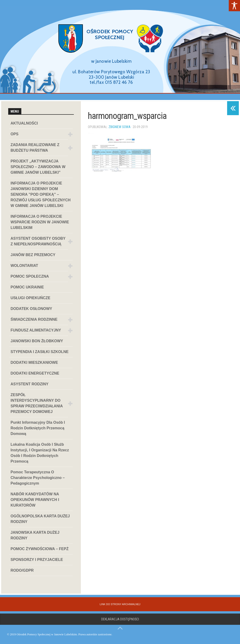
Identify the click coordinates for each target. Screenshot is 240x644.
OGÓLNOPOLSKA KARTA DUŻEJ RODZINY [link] (40, 519)
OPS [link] (15, 134)
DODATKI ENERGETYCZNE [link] (35, 373)
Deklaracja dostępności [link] (120, 619)
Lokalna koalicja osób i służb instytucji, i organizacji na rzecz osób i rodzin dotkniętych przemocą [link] (40, 453)
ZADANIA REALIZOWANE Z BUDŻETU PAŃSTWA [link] (35, 148)
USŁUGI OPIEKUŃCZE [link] (30, 298)
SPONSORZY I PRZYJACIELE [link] (37, 560)
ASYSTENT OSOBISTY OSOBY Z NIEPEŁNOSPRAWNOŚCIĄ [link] (38, 241)
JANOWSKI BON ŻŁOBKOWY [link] (37, 341)
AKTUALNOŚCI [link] (24, 123)
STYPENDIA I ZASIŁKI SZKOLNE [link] (39, 352)
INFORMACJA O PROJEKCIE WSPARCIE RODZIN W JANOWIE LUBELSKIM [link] (40, 222)
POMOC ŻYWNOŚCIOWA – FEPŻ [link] (39, 549)
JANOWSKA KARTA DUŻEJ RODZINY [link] (35, 535)
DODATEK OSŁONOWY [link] (31, 309)
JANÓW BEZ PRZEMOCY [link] (33, 255)
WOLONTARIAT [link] (24, 266)
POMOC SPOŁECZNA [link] (30, 276)
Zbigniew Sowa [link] (120, 127)
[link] (234, 6)
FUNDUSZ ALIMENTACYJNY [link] (36, 330)
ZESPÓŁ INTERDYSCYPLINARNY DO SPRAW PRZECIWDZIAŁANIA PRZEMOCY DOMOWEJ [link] (37, 403)
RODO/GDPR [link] (22, 570)
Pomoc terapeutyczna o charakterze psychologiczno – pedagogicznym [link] (38, 478)
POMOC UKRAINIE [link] (27, 287)
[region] (120, 50)
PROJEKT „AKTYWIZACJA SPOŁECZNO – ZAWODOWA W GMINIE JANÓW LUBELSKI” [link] (38, 167)
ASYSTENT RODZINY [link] (30, 384)
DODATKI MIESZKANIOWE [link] (34, 362)
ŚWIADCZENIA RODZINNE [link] (34, 319)
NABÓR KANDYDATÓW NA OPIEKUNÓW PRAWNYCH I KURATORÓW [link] (35, 500)
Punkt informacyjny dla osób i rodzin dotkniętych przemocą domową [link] (38, 428)
